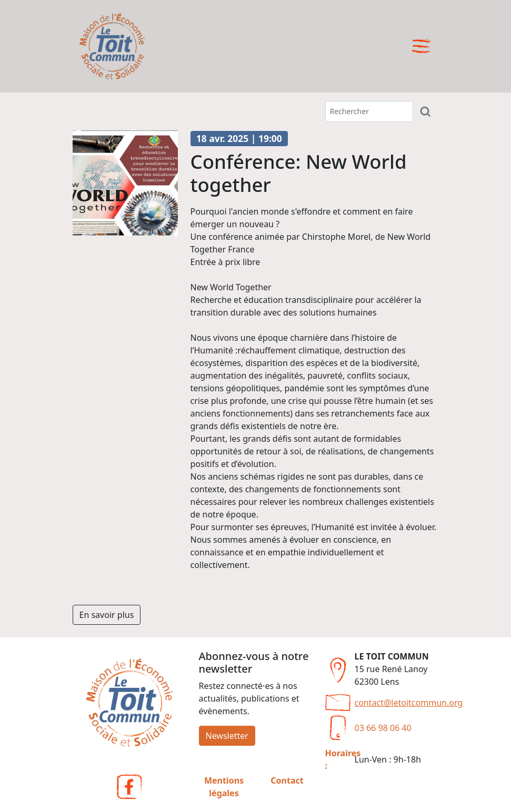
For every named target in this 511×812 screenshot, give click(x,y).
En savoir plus (107, 615)
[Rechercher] (426, 111)
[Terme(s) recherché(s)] (369, 111)
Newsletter (227, 736)
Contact (287, 780)
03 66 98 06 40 (383, 728)
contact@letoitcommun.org (409, 703)
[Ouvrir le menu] (422, 46)
